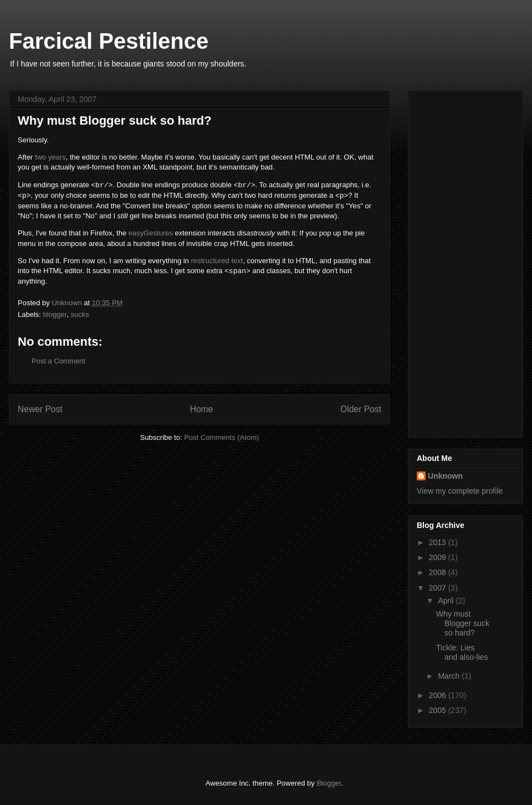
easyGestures (151, 233)
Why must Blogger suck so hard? (463, 623)
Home (202, 409)
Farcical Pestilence (109, 41)
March (450, 676)
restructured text (217, 261)
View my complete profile (460, 491)
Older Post (361, 409)
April (447, 601)
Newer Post (40, 409)
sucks (80, 314)
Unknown (445, 476)
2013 (439, 542)
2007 (439, 588)
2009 (439, 557)
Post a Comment (58, 361)
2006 (439, 695)
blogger (55, 314)
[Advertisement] (461, 261)
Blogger (329, 783)
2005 (439, 710)
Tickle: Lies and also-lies (462, 652)
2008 (439, 572)
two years (50, 157)
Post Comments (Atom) (221, 437)
